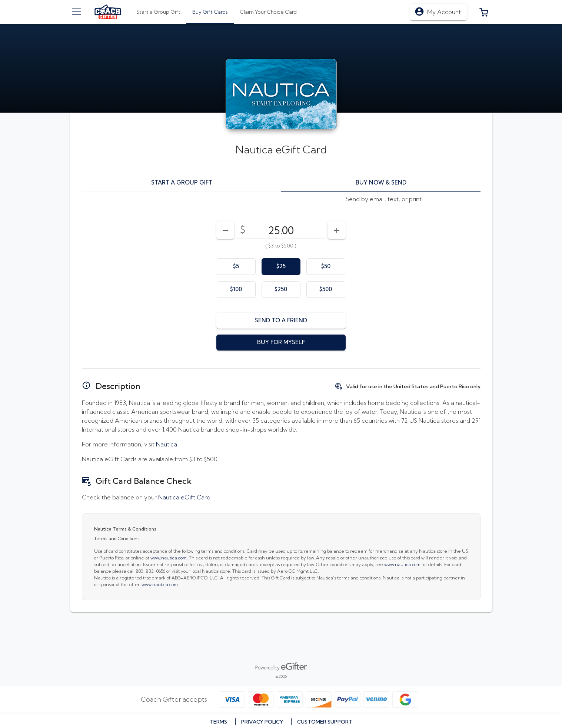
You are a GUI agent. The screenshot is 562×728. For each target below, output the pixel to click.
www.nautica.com (169, 558)
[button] (484, 12)
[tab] (210, 12)
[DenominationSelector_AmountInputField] (281, 230)
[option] (236, 267)
